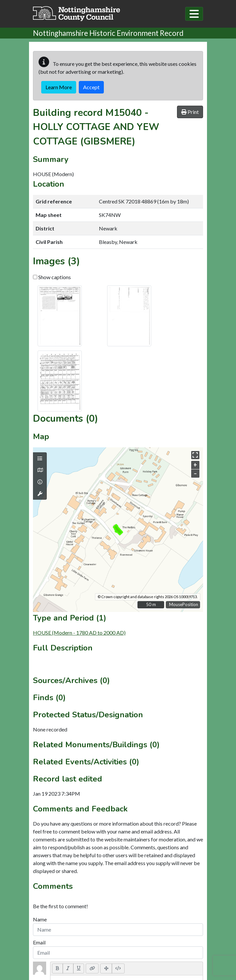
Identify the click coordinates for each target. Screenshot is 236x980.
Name (40, 919)
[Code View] (118, 968)
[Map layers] (40, 459)
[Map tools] (40, 494)
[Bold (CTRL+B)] (58, 968)
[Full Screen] (106, 968)
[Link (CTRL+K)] (92, 968)
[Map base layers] (40, 470)
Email (39, 942)
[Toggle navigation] (194, 14)
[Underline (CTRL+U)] (79, 968)
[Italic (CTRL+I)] (68, 968)
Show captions (52, 277)
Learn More (59, 87)
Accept (91, 87)
